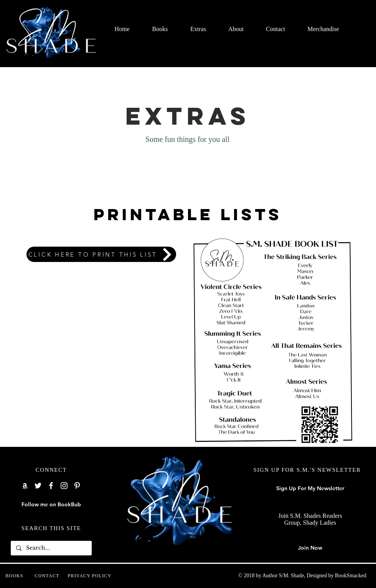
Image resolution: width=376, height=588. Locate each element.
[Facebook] (51, 486)
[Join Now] (310, 548)
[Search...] (51, 548)
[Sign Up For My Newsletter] (310, 489)
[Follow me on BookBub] (51, 505)
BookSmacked (351, 576)
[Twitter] (38, 486)
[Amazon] (25, 486)
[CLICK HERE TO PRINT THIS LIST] (101, 254)
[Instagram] (64, 486)
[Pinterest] (77, 486)
